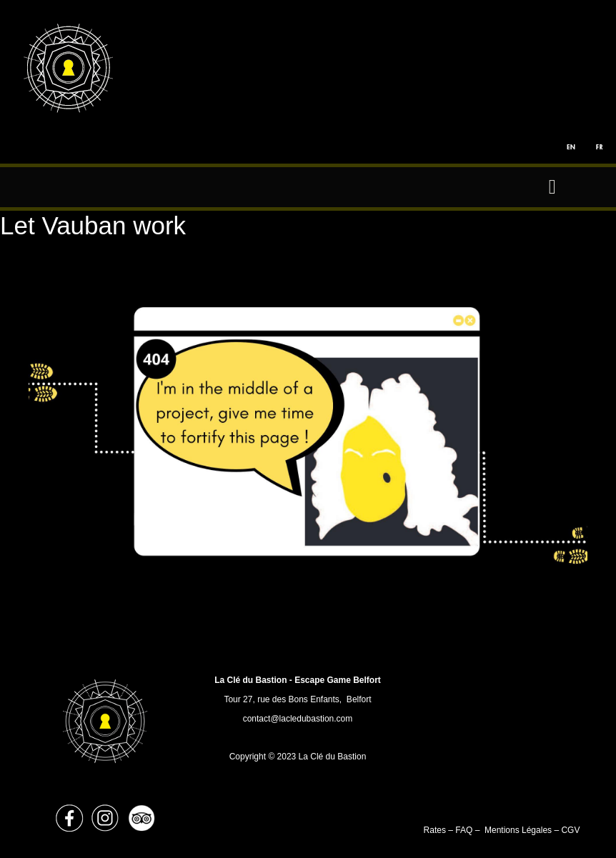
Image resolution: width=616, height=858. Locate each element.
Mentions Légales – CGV (532, 830)
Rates (436, 830)
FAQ (464, 830)
